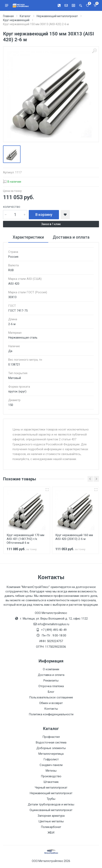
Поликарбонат (51, 827)
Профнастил (51, 737)
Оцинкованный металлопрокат (51, 810)
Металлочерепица (51, 754)
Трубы (51, 799)
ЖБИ (51, 833)
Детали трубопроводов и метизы (51, 804)
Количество (12, 207)
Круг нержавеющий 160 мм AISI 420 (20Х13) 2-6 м (74, 537)
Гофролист (51, 759)
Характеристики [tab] (28, 237)
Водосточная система (51, 742)
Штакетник (51, 782)
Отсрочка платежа (51, 686)
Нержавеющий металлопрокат (51, 793)
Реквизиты (51, 681)
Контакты (51, 709)
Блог (51, 692)
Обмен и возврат (51, 703)
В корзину (44, 215)
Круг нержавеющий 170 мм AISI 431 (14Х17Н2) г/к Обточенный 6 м (25, 539)
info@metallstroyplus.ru (53, 624)
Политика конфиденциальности (51, 714)
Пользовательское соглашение (51, 697)
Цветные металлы (51, 821)
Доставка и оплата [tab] (71, 237)
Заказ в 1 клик (51, 224)
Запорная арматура (51, 816)
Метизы (51, 771)
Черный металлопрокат (51, 788)
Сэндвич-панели (51, 765)
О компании (51, 669)
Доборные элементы (51, 748)
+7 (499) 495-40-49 (54, 630)
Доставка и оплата (51, 675)
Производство (51, 776)
